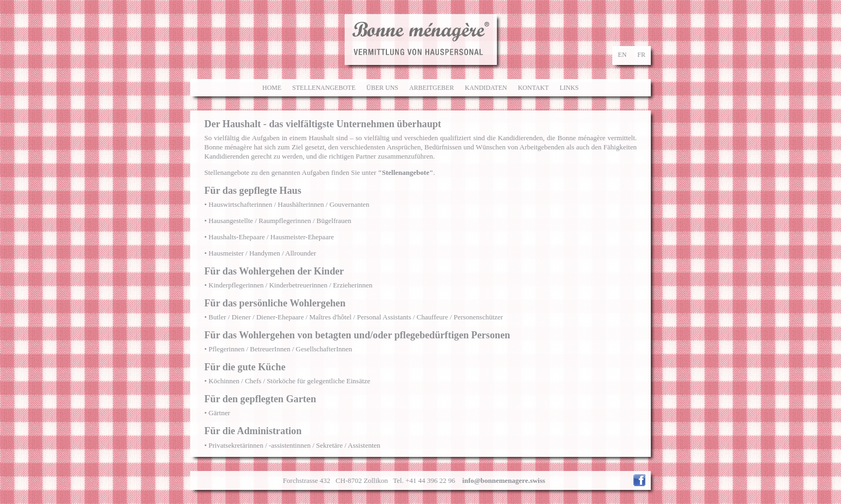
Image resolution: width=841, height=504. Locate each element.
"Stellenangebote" (406, 172)
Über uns (382, 88)
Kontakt (533, 88)
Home (272, 88)
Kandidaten (486, 88)
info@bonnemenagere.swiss (504, 480)
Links (569, 88)
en (622, 55)
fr (641, 55)
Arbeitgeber (432, 88)
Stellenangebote (324, 88)
